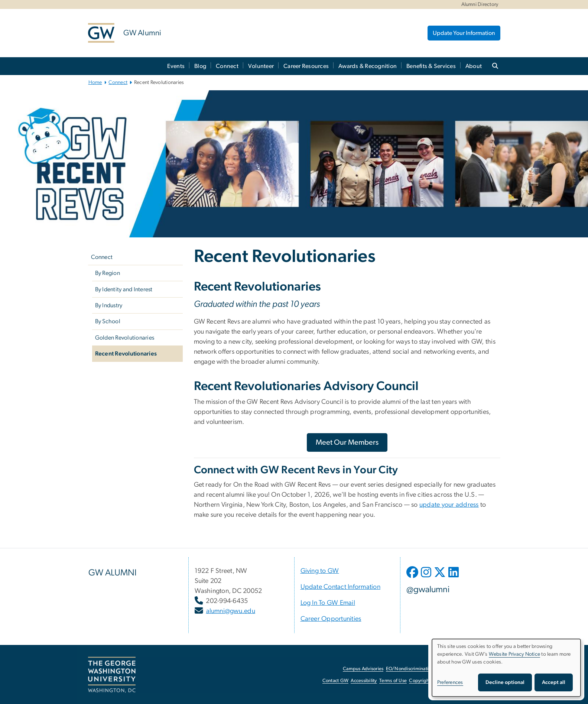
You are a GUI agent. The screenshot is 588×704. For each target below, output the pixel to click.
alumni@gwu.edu (231, 611)
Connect (227, 66)
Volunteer (261, 66)
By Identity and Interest (124, 289)
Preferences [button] (450, 682)
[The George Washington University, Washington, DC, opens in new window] (112, 675)
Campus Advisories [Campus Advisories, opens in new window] (363, 669)
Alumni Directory (480, 4)
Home (95, 82)
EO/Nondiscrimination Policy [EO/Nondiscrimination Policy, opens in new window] (417, 669)
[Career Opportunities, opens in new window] (331, 619)
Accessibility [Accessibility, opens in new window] (364, 681)
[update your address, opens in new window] (449, 505)
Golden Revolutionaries (125, 338)
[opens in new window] (413, 578)
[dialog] (506, 668)
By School (108, 321)
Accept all (554, 682)
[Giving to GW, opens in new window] (320, 571)
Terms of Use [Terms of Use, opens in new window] (393, 681)
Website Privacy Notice (515, 654)
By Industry (109, 305)
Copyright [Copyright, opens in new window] (420, 681)
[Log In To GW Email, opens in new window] (328, 603)
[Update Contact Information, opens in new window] (341, 587)
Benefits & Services (431, 66)
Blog (200, 66)
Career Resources (306, 66)
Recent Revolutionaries (126, 354)
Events (176, 66)
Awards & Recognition (368, 66)
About (474, 66)
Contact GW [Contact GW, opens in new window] (336, 681)
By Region (108, 273)
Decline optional (505, 682)
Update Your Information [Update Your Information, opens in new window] (464, 33)
